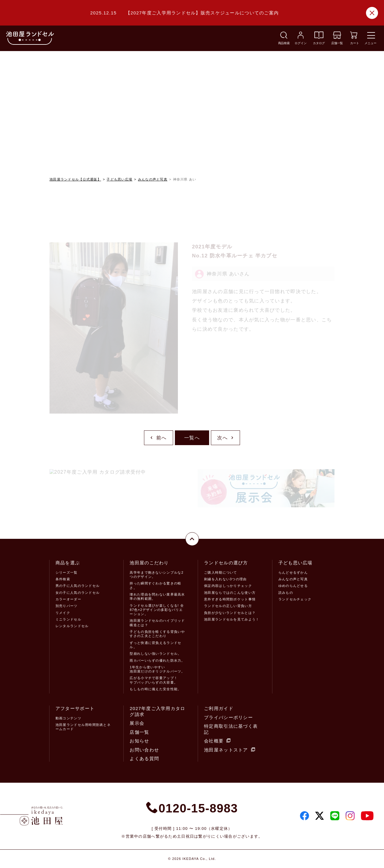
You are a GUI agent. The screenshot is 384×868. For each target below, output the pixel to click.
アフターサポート (75, 708)
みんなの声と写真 (153, 179)
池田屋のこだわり (149, 563)
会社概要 (217, 741)
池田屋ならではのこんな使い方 (230, 593)
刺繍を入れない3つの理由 (225, 579)
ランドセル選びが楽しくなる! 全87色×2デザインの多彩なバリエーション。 (157, 610)
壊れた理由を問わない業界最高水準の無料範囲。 (157, 596)
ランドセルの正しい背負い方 (228, 606)
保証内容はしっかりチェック (228, 586)
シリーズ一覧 (67, 572)
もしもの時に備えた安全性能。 (155, 689)
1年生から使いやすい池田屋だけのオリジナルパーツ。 (157, 669)
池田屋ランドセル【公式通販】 (75, 179)
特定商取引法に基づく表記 (231, 729)
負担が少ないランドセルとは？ (230, 613)
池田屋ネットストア (229, 750)
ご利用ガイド (219, 708)
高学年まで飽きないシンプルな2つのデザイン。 (156, 575)
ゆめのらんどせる (293, 586)
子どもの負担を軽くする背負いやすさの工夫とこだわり (157, 634)
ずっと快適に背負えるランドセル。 (155, 645)
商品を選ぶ (68, 563)
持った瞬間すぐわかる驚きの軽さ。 (155, 585)
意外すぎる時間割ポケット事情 (230, 599)
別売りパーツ (67, 606)
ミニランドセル (68, 619)
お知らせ (139, 741)
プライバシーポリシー (228, 717)
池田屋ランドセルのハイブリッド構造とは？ (157, 623)
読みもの (286, 593)
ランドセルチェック (295, 599)
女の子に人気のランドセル (78, 593)
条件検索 (63, 579)
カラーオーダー (68, 599)
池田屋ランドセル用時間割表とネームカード (83, 727)
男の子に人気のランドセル (78, 586)
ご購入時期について (221, 572)
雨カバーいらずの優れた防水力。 (157, 660)
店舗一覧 (139, 732)
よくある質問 (144, 759)
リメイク (63, 613)
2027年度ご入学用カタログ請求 (157, 711)
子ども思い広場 (119, 179)
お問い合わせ (144, 750)
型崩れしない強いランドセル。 (155, 654)
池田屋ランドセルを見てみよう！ (232, 619)
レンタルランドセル (72, 626)
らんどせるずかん (293, 572)
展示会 (137, 723)
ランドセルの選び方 (226, 563)
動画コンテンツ (68, 718)
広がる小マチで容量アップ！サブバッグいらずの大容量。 (154, 680)
